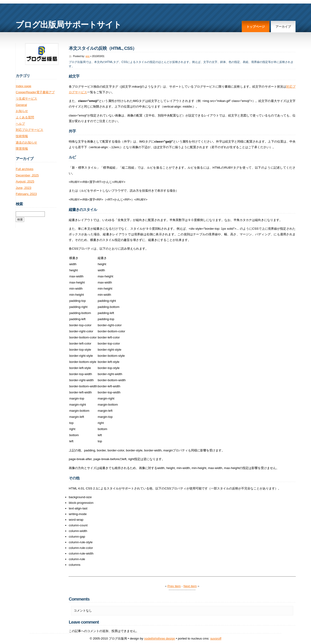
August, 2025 (25, 181)
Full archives (25, 169)
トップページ (256, 27)
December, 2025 (27, 175)
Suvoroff (216, 638)
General (21, 105)
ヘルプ (20, 124)
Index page (23, 86)
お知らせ (22, 111)
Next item (190, 586)
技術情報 (22, 136)
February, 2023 (26, 194)
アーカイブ (283, 27)
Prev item (174, 586)
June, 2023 (23, 188)
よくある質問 (25, 117)
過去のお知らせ (26, 142)
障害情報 (22, 149)
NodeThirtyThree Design (160, 638)
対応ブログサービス (29, 130)
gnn (88, 56)
